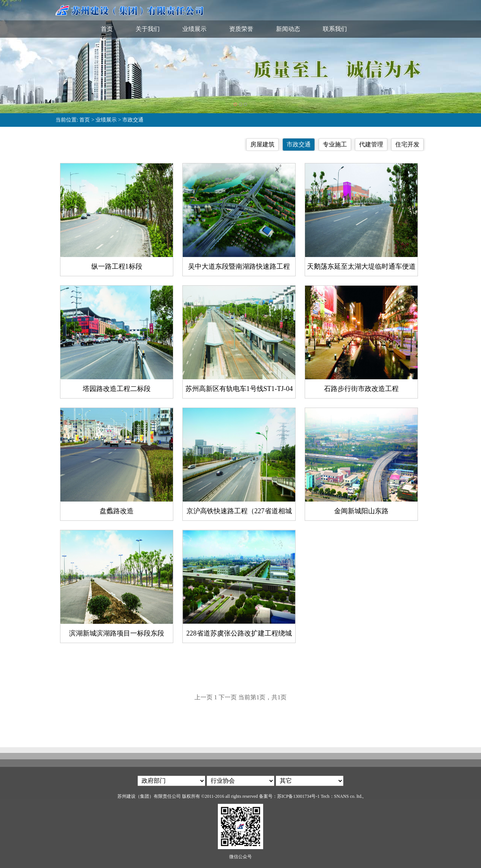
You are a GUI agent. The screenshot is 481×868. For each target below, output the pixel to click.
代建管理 (371, 144)
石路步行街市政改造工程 (361, 389)
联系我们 (335, 29)
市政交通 (133, 120)
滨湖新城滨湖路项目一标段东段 (117, 633)
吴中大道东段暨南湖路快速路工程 (239, 266)
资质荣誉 (241, 29)
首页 (107, 29)
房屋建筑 (262, 144)
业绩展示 (194, 29)
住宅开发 (407, 144)
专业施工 (335, 144)
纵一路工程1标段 (117, 266)
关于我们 (148, 29)
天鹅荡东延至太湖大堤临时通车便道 (361, 266)
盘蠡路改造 (117, 511)
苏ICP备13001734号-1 (298, 796)
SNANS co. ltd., (349, 796)
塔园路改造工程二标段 (117, 389)
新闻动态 (288, 29)
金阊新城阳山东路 (361, 511)
